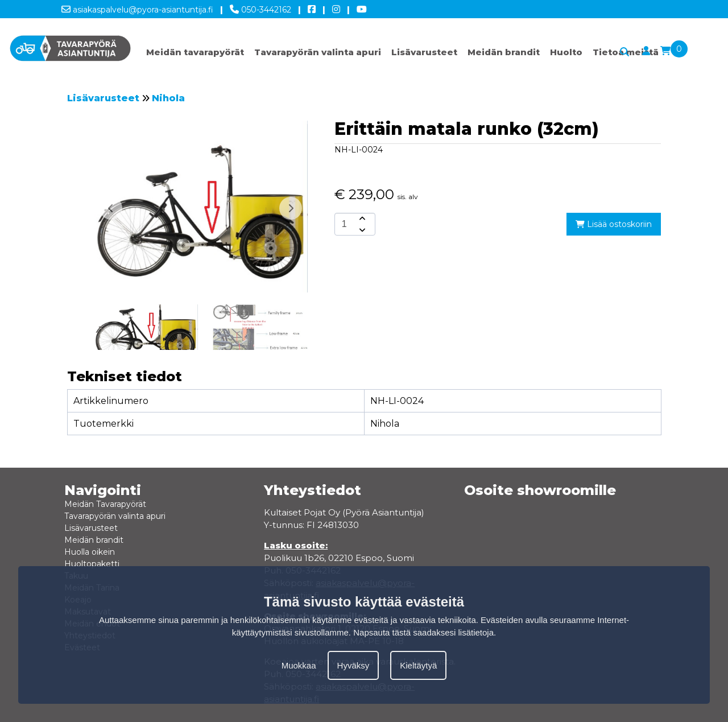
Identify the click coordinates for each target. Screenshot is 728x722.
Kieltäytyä (418, 665)
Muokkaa (299, 665)
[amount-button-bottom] (361, 230)
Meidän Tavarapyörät (105, 504)
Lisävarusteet (424, 52)
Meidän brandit (504, 52)
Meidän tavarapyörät (195, 52)
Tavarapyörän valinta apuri (318, 52)
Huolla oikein (90, 552)
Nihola (168, 98)
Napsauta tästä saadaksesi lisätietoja (423, 632)
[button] (291, 208)
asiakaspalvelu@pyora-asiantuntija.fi (137, 7)
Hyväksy (353, 665)
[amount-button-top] (361, 218)
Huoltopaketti (92, 564)
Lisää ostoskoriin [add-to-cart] (614, 224)
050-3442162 (260, 7)
